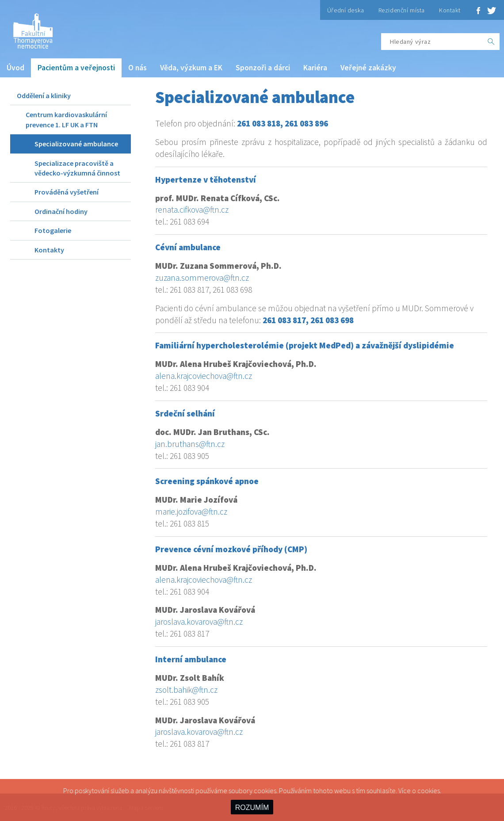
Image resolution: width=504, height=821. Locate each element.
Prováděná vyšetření (67, 192)
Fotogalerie (53, 230)
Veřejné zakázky (368, 68)
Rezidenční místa (402, 10)
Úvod (15, 68)
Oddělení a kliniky (44, 95)
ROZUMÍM (252, 808)
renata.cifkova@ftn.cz (192, 210)
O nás (137, 68)
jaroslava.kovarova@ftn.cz (199, 622)
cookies (429, 790)
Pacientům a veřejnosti (76, 68)
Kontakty (49, 250)
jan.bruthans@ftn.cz (190, 444)
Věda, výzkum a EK (191, 68)
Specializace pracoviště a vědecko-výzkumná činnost (77, 168)
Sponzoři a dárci (263, 68)
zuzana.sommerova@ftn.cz (202, 278)
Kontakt (450, 10)
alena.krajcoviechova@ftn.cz (204, 376)
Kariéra (315, 68)
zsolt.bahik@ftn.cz (186, 690)
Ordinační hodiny (61, 211)
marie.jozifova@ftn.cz (191, 512)
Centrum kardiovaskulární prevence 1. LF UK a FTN (66, 119)
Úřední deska (346, 10)
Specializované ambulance (76, 144)
